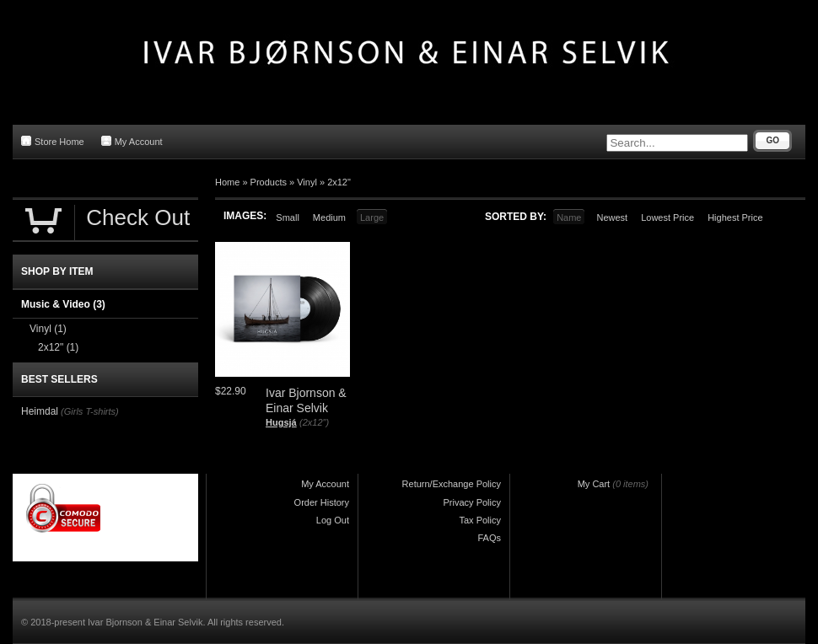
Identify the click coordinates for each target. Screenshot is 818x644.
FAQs (489, 538)
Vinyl (307, 182)
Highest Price (735, 217)
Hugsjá (281, 422)
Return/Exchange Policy (452, 484)
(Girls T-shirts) (90, 411)
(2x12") (314, 422)
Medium (329, 217)
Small (288, 217)
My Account (132, 141)
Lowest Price (667, 217)
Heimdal (40, 411)
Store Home (53, 141)
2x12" (339, 182)
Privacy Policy (472, 502)
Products (269, 182)
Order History (322, 502)
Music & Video (63, 304)
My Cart (594, 484)
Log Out (333, 520)
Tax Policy (480, 520)
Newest (612, 217)
